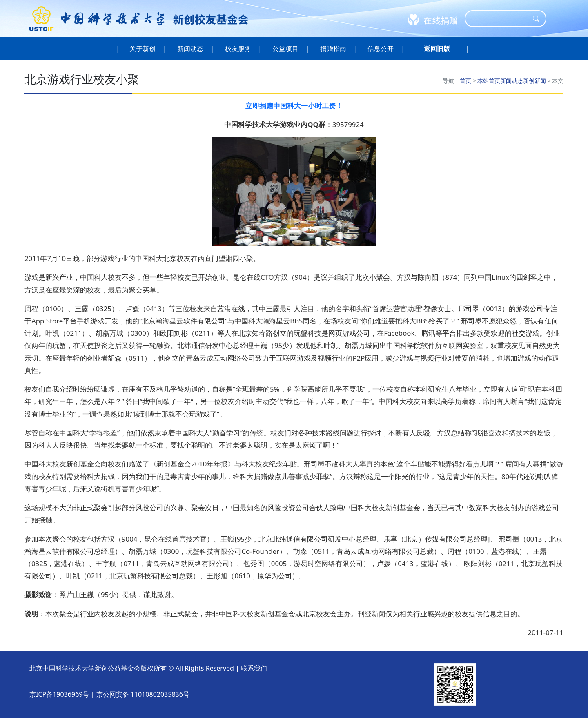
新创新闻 (535, 81)
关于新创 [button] (143, 49)
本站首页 (489, 81)
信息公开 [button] (381, 49)
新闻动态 (512, 81)
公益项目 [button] (286, 49)
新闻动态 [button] (190, 49)
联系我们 (254, 668)
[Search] (500, 19)
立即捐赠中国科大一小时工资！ (294, 106)
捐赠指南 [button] (333, 49)
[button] (437, 49)
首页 (465, 81)
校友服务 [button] (238, 49)
